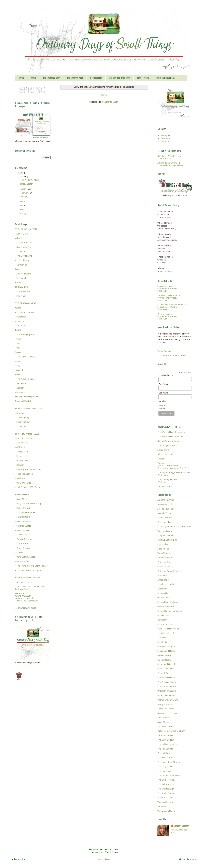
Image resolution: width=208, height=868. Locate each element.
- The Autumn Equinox (25, 379)
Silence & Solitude (166, 454)
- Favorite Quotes (23, 526)
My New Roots (164, 660)
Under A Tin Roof (165, 798)
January (25, 197)
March (24, 189)
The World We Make (30, 180)
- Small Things (22, 499)
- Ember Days (21, 234)
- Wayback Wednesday (26, 557)
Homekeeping (96, 78)
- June (18, 361)
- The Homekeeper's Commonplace (31, 566)
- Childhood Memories (25, 512)
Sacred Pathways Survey (169, 441)
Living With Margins (166, 646)
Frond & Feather (165, 558)
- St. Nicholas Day (23, 243)
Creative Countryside (167, 540)
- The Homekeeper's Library (28, 570)
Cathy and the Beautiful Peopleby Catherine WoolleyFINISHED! (172, 307)
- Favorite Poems (23, 521)
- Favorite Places (23, 530)
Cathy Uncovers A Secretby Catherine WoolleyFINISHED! (169, 298)
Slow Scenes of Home (167, 713)
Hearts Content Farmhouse (170, 611)
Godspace (162, 575)
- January (19, 321)
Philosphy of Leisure (167, 691)
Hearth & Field (164, 598)
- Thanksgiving (22, 417)
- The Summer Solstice (26, 357)
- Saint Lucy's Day (23, 247)
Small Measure (164, 718)
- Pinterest (165, 141)
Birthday (162, 401)
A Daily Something (166, 500)
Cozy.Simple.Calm (166, 535)
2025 (21, 202)
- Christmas (21, 252)
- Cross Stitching (23, 548)
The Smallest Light (166, 789)
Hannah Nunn (164, 593)
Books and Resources (165, 78)
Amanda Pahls (164, 513)
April (23, 176)
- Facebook (165, 138)
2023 (21, 210)
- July (18, 366)
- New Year (20, 413)
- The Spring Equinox (25, 335)
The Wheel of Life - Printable (170, 437)
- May (18, 348)
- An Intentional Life (24, 438)
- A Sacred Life (22, 443)
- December (21, 317)
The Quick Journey (166, 780)
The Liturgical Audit (166, 445)
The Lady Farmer (165, 767)
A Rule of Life (163, 450)
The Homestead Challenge (170, 762)
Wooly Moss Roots (166, 811)
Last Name (163, 393)
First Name (163, 384)
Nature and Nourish (166, 664)
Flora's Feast (163, 549)
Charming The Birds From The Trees (174, 527)
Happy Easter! (27, 184)
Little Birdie (162, 642)
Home (21, 78)
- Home (18, 456)
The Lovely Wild (165, 771)
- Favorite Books (23, 517)
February (25, 193)
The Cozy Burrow (166, 740)
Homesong (162, 620)
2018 (21, 213)
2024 (21, 206)
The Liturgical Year (51, 78)
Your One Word (165, 486)
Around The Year (165, 518)
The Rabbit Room (166, 784)
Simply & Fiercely (165, 704)
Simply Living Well (166, 709)
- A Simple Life (21, 452)
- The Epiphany (22, 260)
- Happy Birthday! (23, 422)
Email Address (166, 375)
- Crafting (19, 552)
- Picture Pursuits (23, 508)
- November (21, 392)
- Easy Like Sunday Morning (28, 504)
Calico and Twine (165, 522)
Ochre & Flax (163, 673)
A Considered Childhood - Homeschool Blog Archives (170, 164)
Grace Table (163, 580)
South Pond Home (166, 727)
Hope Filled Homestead (168, 629)
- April (18, 343)
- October (19, 388)
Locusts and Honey (166, 651)
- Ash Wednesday (23, 274)
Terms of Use (104, 859)
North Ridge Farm (166, 669)
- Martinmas (21, 296)
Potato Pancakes (165, 351)
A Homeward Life (165, 504)
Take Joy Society (165, 735)
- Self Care (20, 478)
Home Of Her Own (166, 615)
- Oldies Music (22, 544)
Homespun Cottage (166, 624)
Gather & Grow (164, 562)
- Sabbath (20, 465)
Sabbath (161, 459)
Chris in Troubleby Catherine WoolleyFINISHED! (167, 316)
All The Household (166, 509)
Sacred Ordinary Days (168, 700)
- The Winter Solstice (25, 312)
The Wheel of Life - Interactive (171, 432)
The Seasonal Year (75, 78)
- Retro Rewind (22, 561)
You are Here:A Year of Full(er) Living (171, 466)
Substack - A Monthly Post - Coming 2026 (169, 157)
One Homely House (166, 678)
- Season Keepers (24, 582)
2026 (21, 173)
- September (21, 383)
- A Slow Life (21, 447)
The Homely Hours (166, 758)
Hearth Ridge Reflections (169, 602)
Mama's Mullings (165, 655)
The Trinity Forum (166, 793)
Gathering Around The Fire (170, 571)
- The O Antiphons (24, 256)
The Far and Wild (165, 749)
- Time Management (24, 474)
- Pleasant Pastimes (24, 483)
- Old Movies (21, 535)
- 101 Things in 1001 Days (27, 487)
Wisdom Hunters (165, 802)
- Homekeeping (22, 461)
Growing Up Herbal (166, 584)
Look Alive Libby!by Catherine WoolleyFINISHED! (167, 289)
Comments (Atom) (110, 102)
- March (19, 339)
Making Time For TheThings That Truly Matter (27, 597)
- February (20, 326)
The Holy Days (164, 753)
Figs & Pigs (163, 544)
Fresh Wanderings (166, 553)
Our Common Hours (167, 682)
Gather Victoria (164, 567)
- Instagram (165, 135)
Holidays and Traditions (120, 78)
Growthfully (162, 589)
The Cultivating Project (168, 744)
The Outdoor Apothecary (169, 775)
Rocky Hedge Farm (166, 695)
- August (19, 370)
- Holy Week (21, 278)
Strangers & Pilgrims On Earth (171, 731)
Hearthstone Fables (167, 607)
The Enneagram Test (167, 481)
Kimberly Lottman (181, 826)
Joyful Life (162, 638)
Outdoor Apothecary (167, 686)
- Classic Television (24, 539)
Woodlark (162, 807)
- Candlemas (21, 265)
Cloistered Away (165, 531)
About (33, 78)
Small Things (143, 78)
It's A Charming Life (166, 633)
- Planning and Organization (28, 469)
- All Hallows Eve (23, 291)
